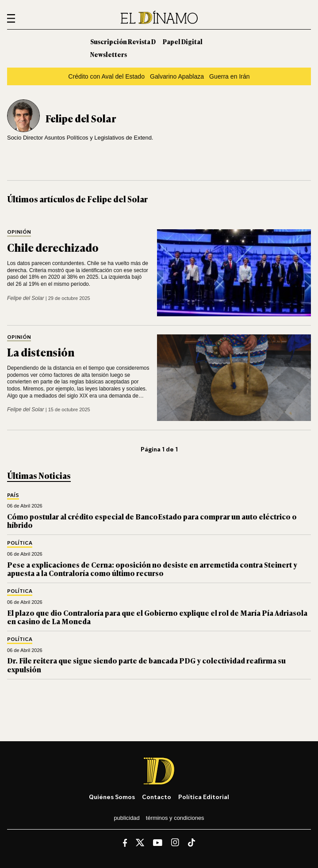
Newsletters (109, 54)
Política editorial (204, 797)
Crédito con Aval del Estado (106, 76)
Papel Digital (183, 41)
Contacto (157, 797)
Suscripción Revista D (123, 41)
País (13, 495)
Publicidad (126, 818)
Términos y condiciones (175, 818)
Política (20, 543)
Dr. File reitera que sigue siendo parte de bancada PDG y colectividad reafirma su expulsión (146, 665)
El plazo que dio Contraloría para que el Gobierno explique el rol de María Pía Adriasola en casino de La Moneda (157, 617)
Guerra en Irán (230, 76)
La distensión (41, 352)
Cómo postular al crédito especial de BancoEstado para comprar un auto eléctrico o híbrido (152, 521)
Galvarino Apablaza (177, 76)
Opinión (19, 232)
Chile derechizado (53, 247)
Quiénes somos (112, 797)
